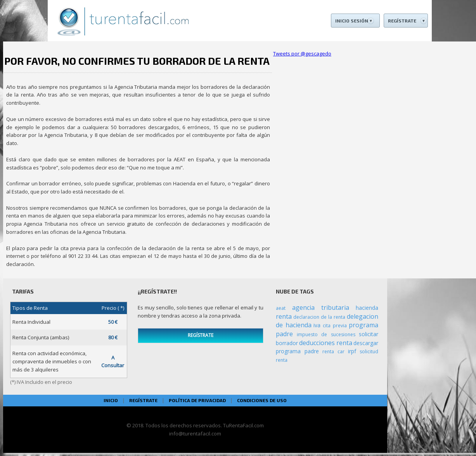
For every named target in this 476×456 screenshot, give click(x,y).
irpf (352, 351)
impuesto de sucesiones (326, 334)
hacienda (367, 308)
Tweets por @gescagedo (302, 54)
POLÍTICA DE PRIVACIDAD (197, 400)
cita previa (335, 326)
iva (317, 325)
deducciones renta (326, 343)
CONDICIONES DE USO (262, 400)
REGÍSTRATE (201, 335)
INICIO (111, 400)
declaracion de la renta (319, 317)
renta (284, 316)
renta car (333, 351)
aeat (281, 308)
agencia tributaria (321, 307)
